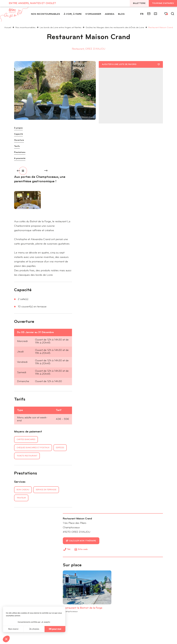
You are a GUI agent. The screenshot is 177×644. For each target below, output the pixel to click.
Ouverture (19, 140)
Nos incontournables (26, 28)
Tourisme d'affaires (163, 3)
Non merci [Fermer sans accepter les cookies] (13, 629)
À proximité (20, 158)
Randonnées (31, 522)
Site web (119, 165)
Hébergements (32, 516)
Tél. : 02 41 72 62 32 (25, 594)
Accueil (8, 28)
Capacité (18, 134)
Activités (29, 510)
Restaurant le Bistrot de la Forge (114, 213)
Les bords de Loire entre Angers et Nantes (61, 28)
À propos (18, 128)
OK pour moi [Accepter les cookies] (55, 629)
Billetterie (139, 3)
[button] (6, 639)
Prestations (20, 152)
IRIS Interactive (154, 631)
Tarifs (17, 146)
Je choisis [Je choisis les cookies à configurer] (34, 629)
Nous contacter (27, 601)
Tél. (105, 166)
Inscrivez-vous (103, 597)
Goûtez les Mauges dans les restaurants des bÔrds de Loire (115, 28)
